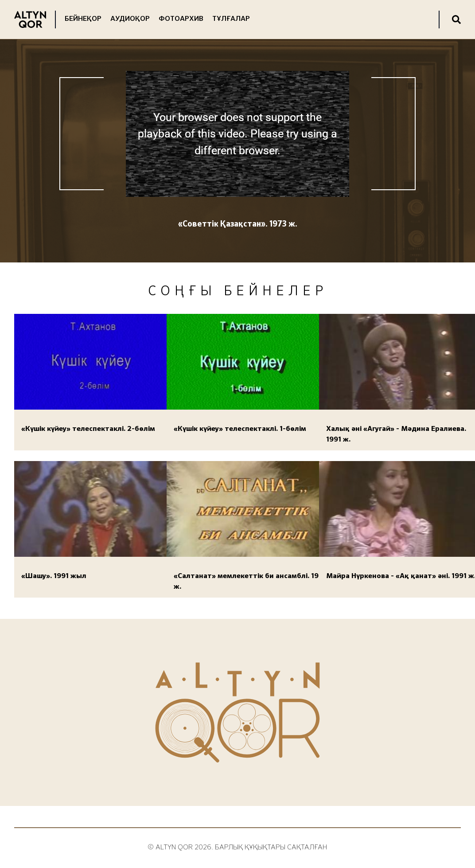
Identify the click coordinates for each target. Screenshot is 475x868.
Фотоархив (181, 19)
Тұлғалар (231, 19)
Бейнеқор (83, 19)
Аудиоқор (130, 19)
